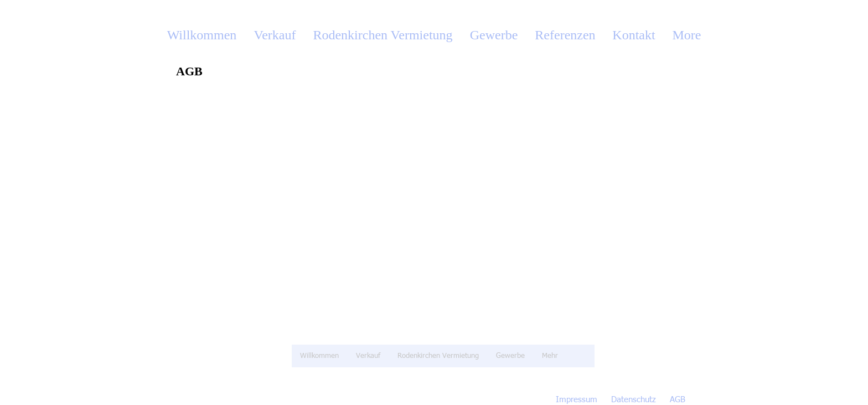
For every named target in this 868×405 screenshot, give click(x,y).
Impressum (577, 400)
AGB (678, 400)
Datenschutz (634, 400)
